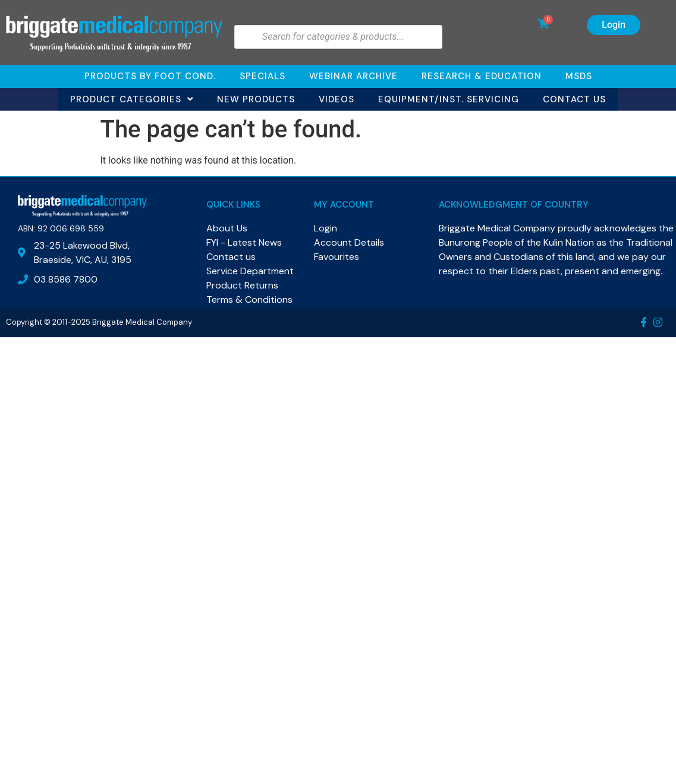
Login (614, 25)
